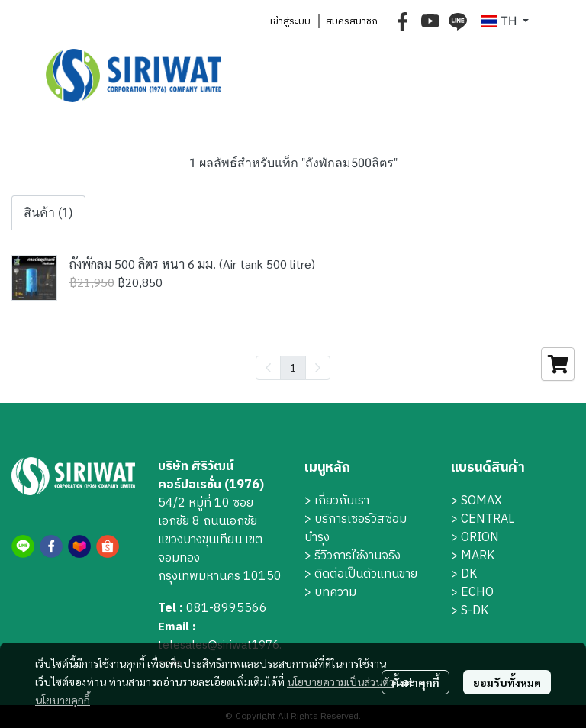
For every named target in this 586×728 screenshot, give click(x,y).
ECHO (477, 593)
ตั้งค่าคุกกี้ (415, 682)
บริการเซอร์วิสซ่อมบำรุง (356, 528)
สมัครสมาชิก (352, 21)
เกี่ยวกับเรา (342, 501)
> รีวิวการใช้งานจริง (353, 556)
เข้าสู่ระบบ (290, 21)
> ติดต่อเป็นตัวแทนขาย (361, 574)
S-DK (475, 611)
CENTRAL (488, 519)
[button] (505, 21)
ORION (480, 538)
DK (469, 574)
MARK (478, 556)
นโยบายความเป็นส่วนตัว (341, 681)
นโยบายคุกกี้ (63, 700)
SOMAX (481, 501)
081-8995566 (227, 609)
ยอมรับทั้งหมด (507, 682)
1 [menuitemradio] (293, 367)
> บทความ (330, 593)
